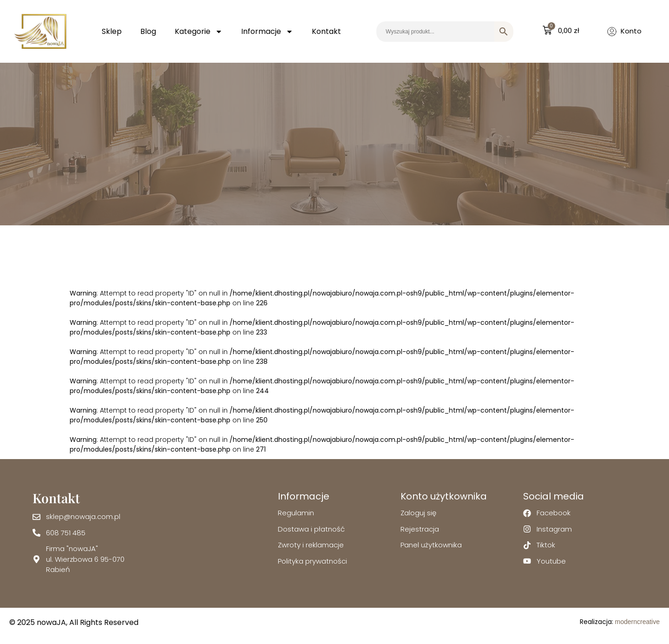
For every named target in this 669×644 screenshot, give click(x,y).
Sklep (112, 31)
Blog (148, 31)
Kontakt (326, 31)
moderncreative (638, 622)
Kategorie (199, 32)
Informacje (267, 32)
